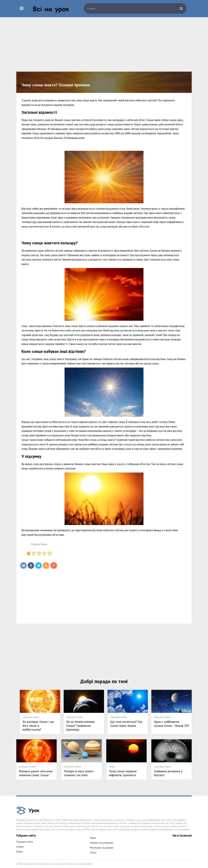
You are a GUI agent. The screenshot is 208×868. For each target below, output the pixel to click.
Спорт (93, 853)
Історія (20, 847)
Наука (44, 544)
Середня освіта (25, 842)
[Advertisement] (104, 47)
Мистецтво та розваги (102, 848)
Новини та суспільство (102, 843)
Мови (93, 838)
